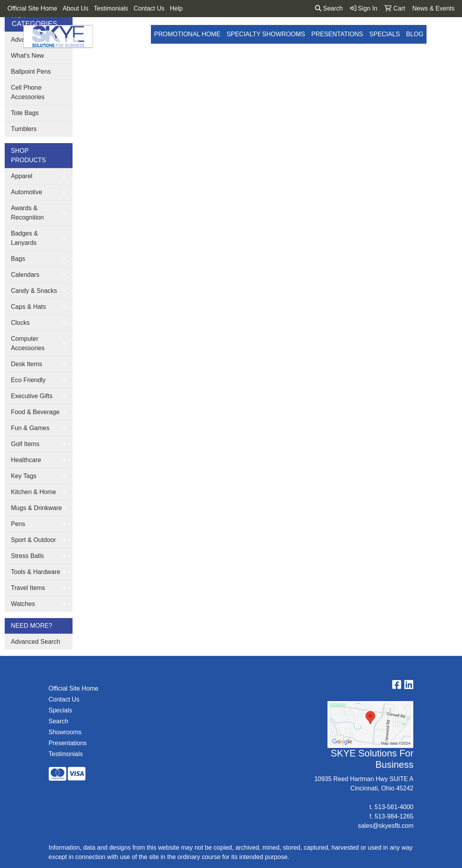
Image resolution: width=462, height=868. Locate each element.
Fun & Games (30, 428)
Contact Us (149, 8)
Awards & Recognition (27, 213)
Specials (384, 34)
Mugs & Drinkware (36, 508)
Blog (415, 34)
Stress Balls (27, 556)
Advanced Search (35, 642)
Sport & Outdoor (34, 540)
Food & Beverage (35, 412)
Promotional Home (187, 34)
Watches (23, 604)
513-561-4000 (394, 807)
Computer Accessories (28, 343)
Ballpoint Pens (31, 72)
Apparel (22, 176)
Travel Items (28, 588)
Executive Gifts (32, 396)
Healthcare (26, 460)
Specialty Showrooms (266, 34)
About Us (76, 8)
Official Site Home (32, 8)
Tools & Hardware (35, 572)
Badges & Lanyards (24, 238)
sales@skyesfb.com (386, 826)
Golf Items (25, 444)
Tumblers (24, 129)
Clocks (20, 323)
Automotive (27, 192)
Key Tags (24, 476)
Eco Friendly (28, 380)
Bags (18, 259)
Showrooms (65, 732)
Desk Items (27, 364)
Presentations (337, 34)
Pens (18, 524)
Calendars (25, 275)
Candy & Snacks (34, 291)
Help (176, 8)
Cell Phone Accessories (28, 92)
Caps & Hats (28, 307)
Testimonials (111, 8)
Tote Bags (25, 113)
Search (329, 8)
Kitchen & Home (34, 492)
